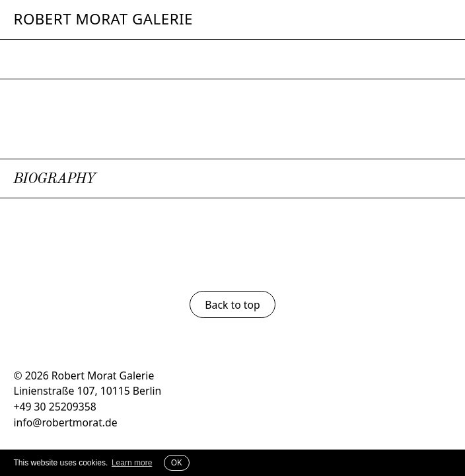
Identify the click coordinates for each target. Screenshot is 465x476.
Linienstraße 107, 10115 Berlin (87, 391)
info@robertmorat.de (65, 422)
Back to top (232, 305)
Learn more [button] (132, 463)
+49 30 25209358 (54, 407)
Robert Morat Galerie (103, 19)
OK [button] (177, 462)
